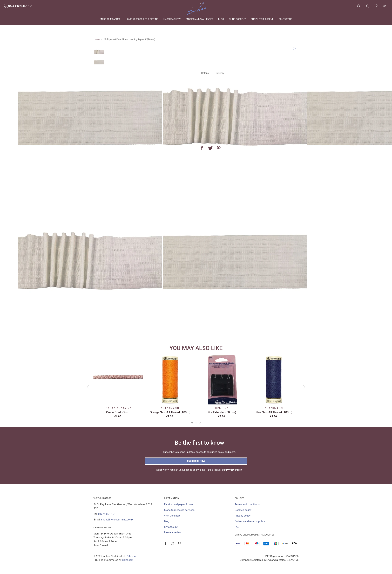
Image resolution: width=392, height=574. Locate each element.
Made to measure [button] (110, 19)
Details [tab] (205, 73)
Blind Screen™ (237, 19)
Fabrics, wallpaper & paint (179, 504)
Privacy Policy (234, 470)
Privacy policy (243, 516)
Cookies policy (243, 510)
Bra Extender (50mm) (222, 412)
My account (171, 527)
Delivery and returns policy (250, 521)
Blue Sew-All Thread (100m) (274, 412)
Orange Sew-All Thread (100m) (170, 412)
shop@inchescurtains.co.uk (117, 520)
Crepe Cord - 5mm (118, 412)
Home (97, 39)
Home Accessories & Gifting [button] (142, 19)
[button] (359, 6)
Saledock (127, 560)
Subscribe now (196, 461)
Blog (221, 19)
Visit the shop (172, 516)
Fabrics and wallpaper (199, 19)
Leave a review (173, 532)
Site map (132, 556)
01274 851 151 (107, 514)
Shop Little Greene (262, 19)
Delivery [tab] (220, 73)
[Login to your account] (367, 6)
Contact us (285, 19)
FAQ (237, 527)
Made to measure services (179, 510)
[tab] (192, 423)
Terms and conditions (247, 504)
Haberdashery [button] (172, 19)
